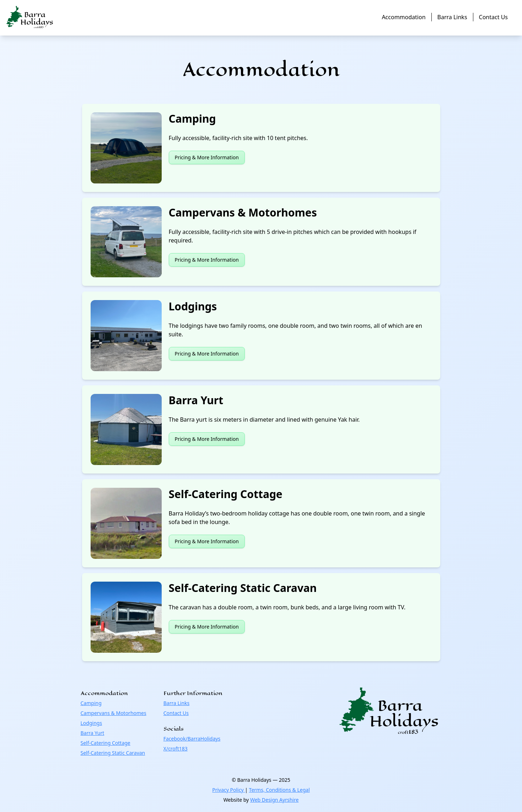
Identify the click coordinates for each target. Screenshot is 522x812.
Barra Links (452, 17)
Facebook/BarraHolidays (192, 739)
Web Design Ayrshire (274, 800)
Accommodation (403, 17)
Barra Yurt (93, 733)
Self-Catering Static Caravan (113, 753)
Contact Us (493, 17)
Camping (91, 703)
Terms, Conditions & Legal (279, 790)
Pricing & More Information (207, 157)
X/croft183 (176, 749)
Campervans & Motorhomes (114, 713)
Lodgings (92, 723)
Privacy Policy (228, 790)
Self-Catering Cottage (106, 743)
